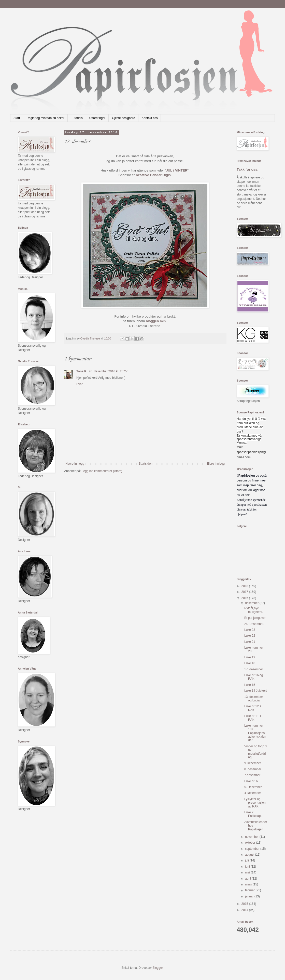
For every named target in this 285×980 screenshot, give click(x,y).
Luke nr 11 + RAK (253, 718)
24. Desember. (254, 624)
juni (248, 867)
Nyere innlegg (75, 464)
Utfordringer (97, 118)
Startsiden (146, 464)
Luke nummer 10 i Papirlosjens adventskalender (255, 733)
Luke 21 (250, 642)
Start (17, 118)
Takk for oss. (248, 169)
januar (250, 896)
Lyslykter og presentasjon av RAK (255, 803)
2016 (245, 598)
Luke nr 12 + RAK (253, 708)
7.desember (252, 775)
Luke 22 (250, 636)
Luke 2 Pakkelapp (253, 814)
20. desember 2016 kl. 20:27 (108, 371)
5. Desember (253, 787)
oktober (251, 843)
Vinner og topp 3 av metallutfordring (255, 752)
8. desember (253, 769)
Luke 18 (250, 663)
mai (248, 872)
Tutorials (77, 118)
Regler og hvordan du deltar (45, 118)
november (252, 837)
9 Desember (253, 763)
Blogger (158, 968)
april (248, 879)
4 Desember (253, 793)
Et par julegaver (255, 618)
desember (252, 603)
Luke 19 (250, 657)
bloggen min (156, 321)
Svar (80, 384)
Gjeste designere (124, 118)
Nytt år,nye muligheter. (254, 610)
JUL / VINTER (177, 170)
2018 (245, 586)
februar (250, 890)
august (250, 855)
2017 (245, 592)
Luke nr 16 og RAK (254, 677)
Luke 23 (250, 630)
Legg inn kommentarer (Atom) (102, 471)
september (253, 849)
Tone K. (82, 371)
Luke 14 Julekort (255, 691)
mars (249, 884)
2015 (245, 904)
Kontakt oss (150, 118)
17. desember (254, 669)
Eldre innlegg (216, 464)
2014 (245, 910)
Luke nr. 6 (251, 781)
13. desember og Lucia (254, 699)
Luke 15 (250, 685)
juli (247, 860)
